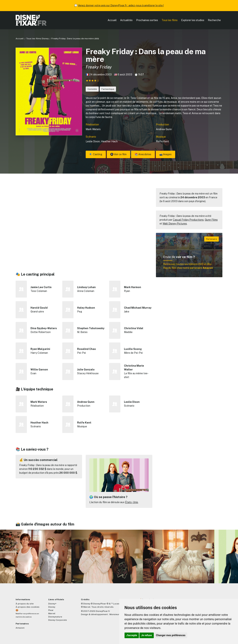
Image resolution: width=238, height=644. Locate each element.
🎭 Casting (96, 154)
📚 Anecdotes (143, 154)
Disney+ (52, 604)
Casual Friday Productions (188, 220)
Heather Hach (109, 141)
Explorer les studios (193, 20)
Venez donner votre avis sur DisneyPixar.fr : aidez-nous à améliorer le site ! (121, 5)
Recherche (214, 20)
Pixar (51, 610)
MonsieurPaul (117, 614)
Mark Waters (93, 129)
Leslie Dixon (93, 141)
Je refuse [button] (147, 635)
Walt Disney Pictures (175, 224)
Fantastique (108, 89)
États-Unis (132, 502)
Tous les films (170, 20)
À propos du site (25, 604)
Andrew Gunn (164, 129)
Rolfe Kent (162, 141)
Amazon (20, 628)
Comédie (92, 89)
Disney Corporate (58, 620)
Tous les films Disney (37, 39)
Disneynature (55, 617)
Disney (52, 607)
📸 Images (165, 154)
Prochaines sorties (147, 20)
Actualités (126, 20)
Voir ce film (118, 154)
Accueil (112, 20)
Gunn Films (211, 220)
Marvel (52, 613)
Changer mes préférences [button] (171, 635)
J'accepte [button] (132, 635)
